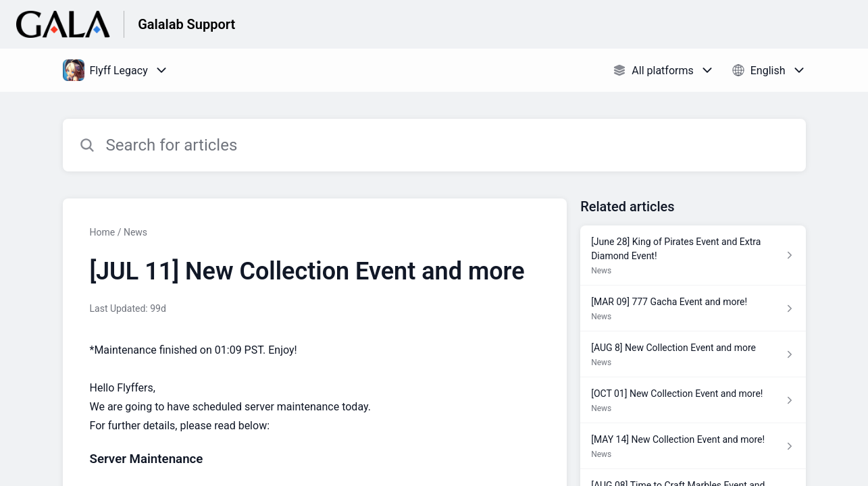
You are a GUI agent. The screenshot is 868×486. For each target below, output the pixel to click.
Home (103, 232)
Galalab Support (186, 24)
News (135, 232)
